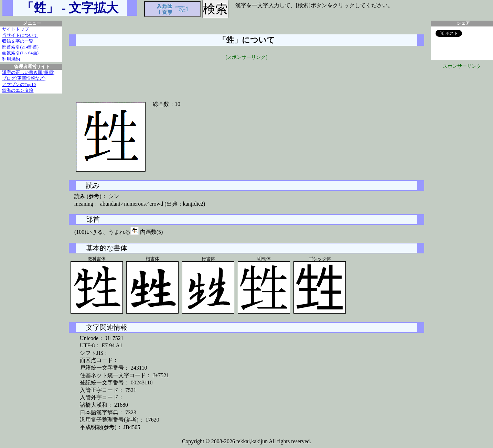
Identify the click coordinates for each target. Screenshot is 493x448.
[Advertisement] (247, 76)
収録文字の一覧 (18, 41)
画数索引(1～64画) (20, 53)
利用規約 (11, 59)
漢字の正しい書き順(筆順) (28, 73)
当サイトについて (20, 35)
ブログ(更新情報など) (24, 78)
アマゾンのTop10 (19, 85)
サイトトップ (15, 29)
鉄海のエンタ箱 (18, 90)
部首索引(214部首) (20, 47)
